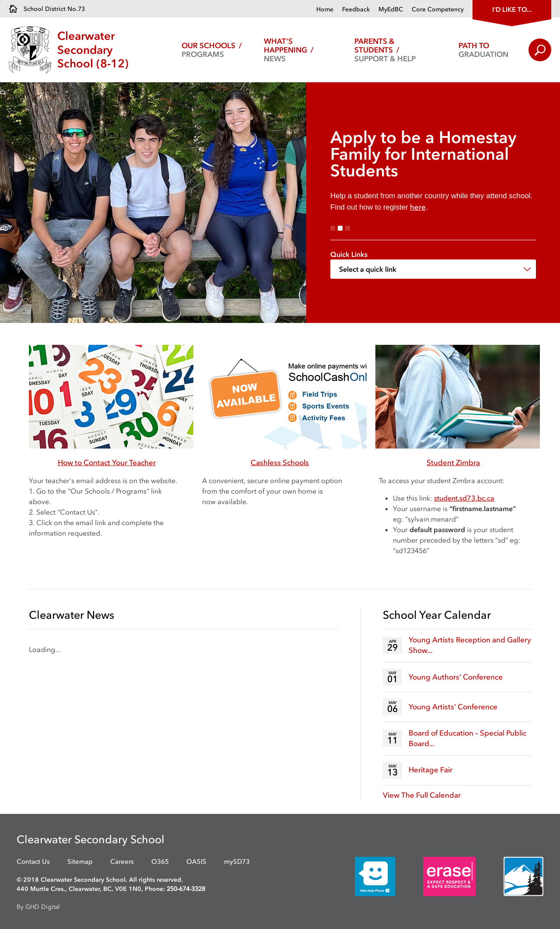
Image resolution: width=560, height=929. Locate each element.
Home (325, 9)
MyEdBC (391, 9)
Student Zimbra (453, 463)
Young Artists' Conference (453, 707)
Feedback (356, 9)
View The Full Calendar (422, 795)
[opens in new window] (362, 876)
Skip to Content (0, 0)
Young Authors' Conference (456, 677)
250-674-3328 (186, 889)
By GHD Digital (38, 907)
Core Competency (438, 9)
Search (540, 50)
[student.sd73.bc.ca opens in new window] (464, 498)
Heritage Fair (430, 770)
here (418, 207)
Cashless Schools (280, 463)
